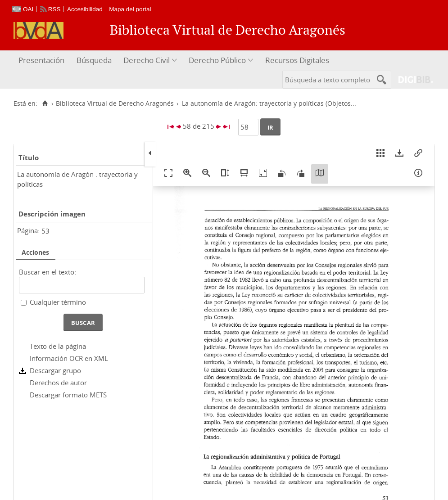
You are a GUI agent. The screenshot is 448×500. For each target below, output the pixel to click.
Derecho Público (217, 60)
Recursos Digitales (297, 60)
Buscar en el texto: (48, 272)
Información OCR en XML (69, 358)
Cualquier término (58, 302)
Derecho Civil (147, 60)
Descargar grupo (55, 370)
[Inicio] (45, 104)
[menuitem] (43, 61)
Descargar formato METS (68, 395)
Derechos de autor (58, 383)
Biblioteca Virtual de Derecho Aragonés (115, 104)
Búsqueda (94, 60)
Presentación (41, 60)
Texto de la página (58, 346)
